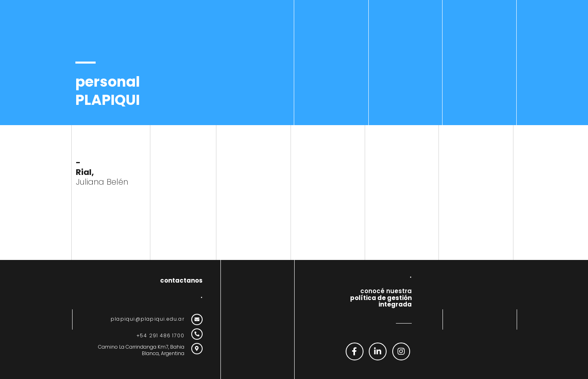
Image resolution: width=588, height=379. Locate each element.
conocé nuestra (381, 298)
